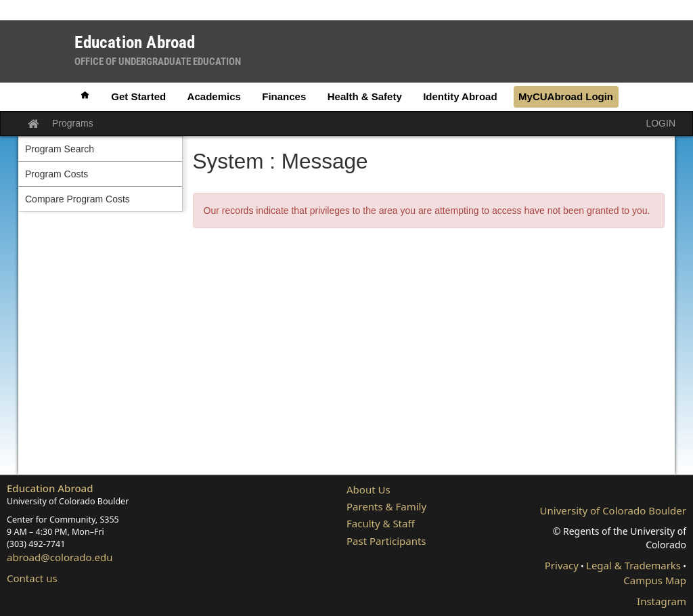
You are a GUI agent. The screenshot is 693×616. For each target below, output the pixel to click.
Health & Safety (365, 96)
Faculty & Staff (381, 523)
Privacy (562, 565)
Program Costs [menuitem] (57, 174)
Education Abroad (50, 488)
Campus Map (655, 580)
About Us (368, 489)
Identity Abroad (460, 96)
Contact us (32, 578)
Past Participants (386, 541)
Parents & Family (386, 506)
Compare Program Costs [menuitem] (77, 199)
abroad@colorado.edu (60, 557)
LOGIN (661, 123)
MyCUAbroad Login (566, 96)
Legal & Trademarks (633, 565)
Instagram (662, 601)
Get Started (138, 96)
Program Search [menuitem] (60, 149)
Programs (73, 123)
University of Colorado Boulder (613, 510)
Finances (284, 96)
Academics (214, 96)
